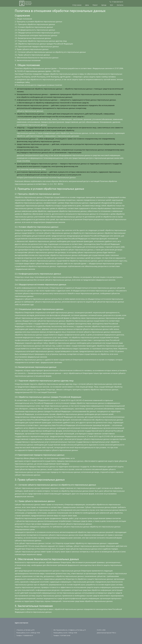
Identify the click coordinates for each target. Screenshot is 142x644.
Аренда (104, 5)
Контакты (120, 5)
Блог (112, 5)
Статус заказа (77, 5)
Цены (87, 5)
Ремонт (95, 5)
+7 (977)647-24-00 (65, 635)
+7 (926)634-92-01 (28, 635)
